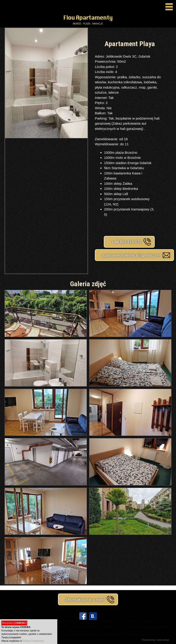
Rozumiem (14, 623)
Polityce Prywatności (33, 641)
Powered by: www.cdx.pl (155, 640)
